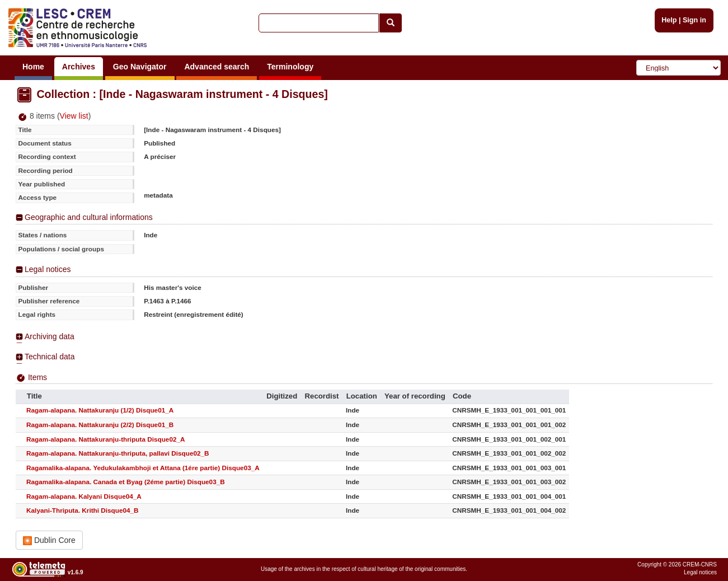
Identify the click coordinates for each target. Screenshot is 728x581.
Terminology (290, 67)
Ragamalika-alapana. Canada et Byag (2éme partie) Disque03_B (126, 482)
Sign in (694, 20)
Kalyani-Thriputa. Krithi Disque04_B (82, 510)
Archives (79, 67)
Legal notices (48, 269)
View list (74, 116)
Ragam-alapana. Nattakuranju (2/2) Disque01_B (100, 425)
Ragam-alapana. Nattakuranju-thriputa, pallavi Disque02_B (118, 453)
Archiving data (50, 336)
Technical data (50, 357)
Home (33, 67)
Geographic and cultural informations (89, 217)
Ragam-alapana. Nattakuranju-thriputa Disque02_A (105, 439)
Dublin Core (49, 540)
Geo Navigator (140, 67)
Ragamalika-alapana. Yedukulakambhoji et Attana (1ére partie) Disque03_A (143, 468)
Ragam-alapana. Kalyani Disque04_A (84, 496)
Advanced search (217, 67)
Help (669, 20)
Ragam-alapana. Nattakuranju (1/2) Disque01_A (100, 410)
